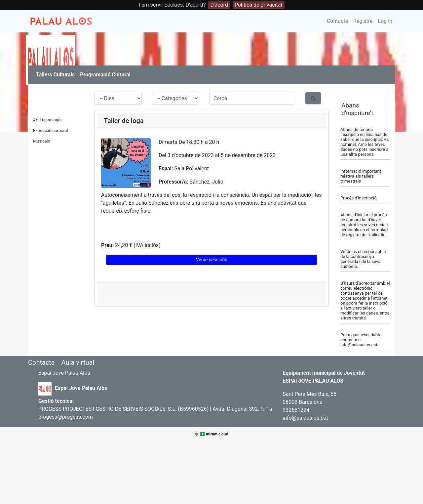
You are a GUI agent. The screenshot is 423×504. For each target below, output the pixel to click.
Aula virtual (78, 362)
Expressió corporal (51, 130)
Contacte (337, 21)
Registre (363, 21)
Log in (385, 21)
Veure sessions (212, 260)
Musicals (41, 141)
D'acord (219, 5)
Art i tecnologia (47, 120)
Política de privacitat (259, 5)
